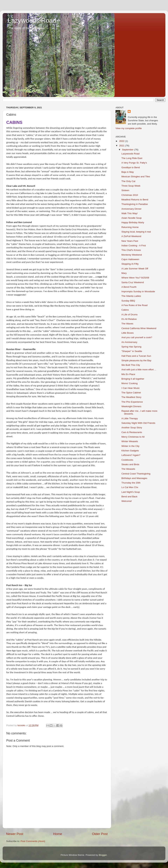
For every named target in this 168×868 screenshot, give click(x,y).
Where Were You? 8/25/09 (135, 278)
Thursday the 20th (131, 483)
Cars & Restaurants (132, 432)
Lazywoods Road (32, 21)
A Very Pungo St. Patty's (134, 163)
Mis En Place (128, 374)
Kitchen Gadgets (130, 451)
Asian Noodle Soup (132, 218)
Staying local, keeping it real (136, 232)
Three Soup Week (131, 186)
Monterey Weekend (132, 255)
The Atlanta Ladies (131, 296)
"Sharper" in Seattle (132, 351)
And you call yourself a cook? (137, 337)
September (128, 150)
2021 (122, 146)
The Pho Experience (132, 402)
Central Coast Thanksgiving (136, 474)
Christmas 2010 (130, 195)
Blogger (103, 855)
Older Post (100, 834)
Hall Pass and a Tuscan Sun (136, 356)
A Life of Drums (129, 315)
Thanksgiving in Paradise (135, 204)
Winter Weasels (130, 441)
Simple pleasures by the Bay (136, 360)
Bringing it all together (133, 379)
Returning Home (130, 227)
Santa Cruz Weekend (133, 282)
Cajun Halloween (130, 259)
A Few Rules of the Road (134, 305)
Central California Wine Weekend (139, 328)
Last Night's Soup (131, 492)
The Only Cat (128, 181)
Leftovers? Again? (131, 455)
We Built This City (131, 365)
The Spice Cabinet (131, 393)
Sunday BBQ (128, 301)
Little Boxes (128, 333)
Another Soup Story (132, 428)
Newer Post (15, 834)
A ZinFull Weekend (131, 236)
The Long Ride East (132, 158)
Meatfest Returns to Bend (135, 200)
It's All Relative (129, 319)
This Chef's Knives (131, 250)
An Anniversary (129, 342)
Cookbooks (127, 460)
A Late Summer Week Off (135, 269)
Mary (124, 273)
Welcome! (127, 501)
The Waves (127, 324)
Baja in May (128, 172)
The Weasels (128, 469)
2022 (122, 141)
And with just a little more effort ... (139, 370)
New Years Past (130, 241)
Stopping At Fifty (130, 264)
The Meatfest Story (131, 397)
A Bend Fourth (129, 287)
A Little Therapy (130, 418)
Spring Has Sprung (131, 347)
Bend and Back (129, 497)
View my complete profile (129, 128)
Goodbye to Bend (131, 167)
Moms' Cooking (130, 383)
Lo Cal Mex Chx (130, 487)
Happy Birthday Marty (133, 222)
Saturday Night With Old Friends (138, 423)
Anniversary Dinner (132, 209)
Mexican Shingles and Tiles (136, 177)
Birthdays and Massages (134, 478)
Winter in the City (130, 446)
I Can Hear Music (131, 388)
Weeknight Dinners (131, 406)
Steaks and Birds (130, 464)
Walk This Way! (130, 213)
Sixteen (125, 190)
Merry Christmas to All (133, 437)
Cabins (125, 310)
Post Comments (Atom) (33, 841)
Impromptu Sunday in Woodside (138, 291)
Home (58, 834)
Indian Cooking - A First (134, 246)
